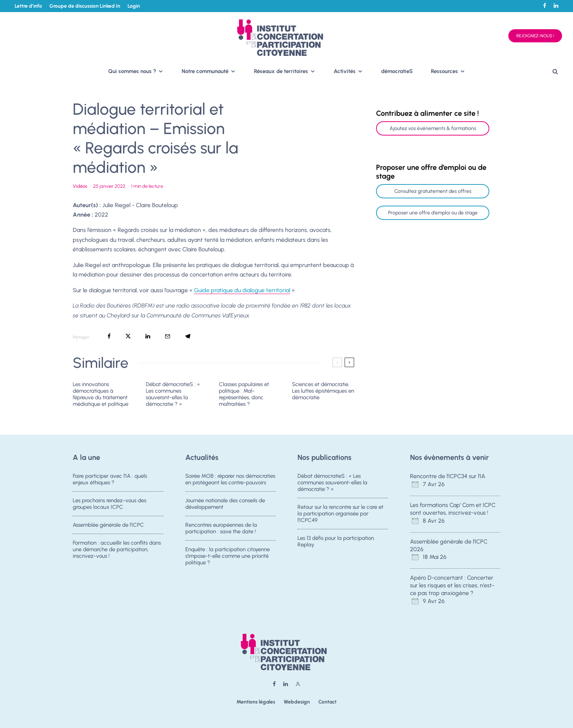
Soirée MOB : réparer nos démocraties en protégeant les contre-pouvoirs (230, 479)
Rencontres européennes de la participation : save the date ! (221, 530)
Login (134, 6)
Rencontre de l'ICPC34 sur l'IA (448, 476)
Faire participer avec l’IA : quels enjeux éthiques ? (110, 479)
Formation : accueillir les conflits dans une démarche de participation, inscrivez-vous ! (117, 554)
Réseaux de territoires (281, 71)
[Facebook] (545, 6)
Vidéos (80, 186)
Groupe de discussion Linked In (85, 6)
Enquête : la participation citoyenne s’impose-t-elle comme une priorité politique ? (227, 561)
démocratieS (397, 71)
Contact (327, 702)
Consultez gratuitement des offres (433, 191)
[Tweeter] (128, 336)
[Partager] (109, 336)
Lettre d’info (28, 6)
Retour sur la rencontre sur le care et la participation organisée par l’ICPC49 (340, 514)
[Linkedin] (556, 6)
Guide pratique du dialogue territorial (242, 290)
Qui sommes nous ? (132, 71)
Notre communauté (205, 71)
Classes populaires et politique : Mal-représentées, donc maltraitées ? (244, 394)
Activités (345, 71)
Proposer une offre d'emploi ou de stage (433, 213)
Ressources (444, 71)
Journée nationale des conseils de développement (225, 504)
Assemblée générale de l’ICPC (108, 526)
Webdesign (297, 702)
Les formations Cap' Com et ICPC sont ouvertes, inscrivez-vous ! (453, 509)
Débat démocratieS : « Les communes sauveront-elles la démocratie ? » (173, 394)
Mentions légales (256, 702)
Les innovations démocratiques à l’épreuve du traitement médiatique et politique (100, 394)
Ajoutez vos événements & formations (433, 128)
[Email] (168, 336)
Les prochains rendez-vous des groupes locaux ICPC (109, 504)
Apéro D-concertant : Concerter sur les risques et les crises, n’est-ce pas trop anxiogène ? (452, 585)
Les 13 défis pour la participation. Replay (336, 543)
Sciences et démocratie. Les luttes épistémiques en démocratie (323, 391)
